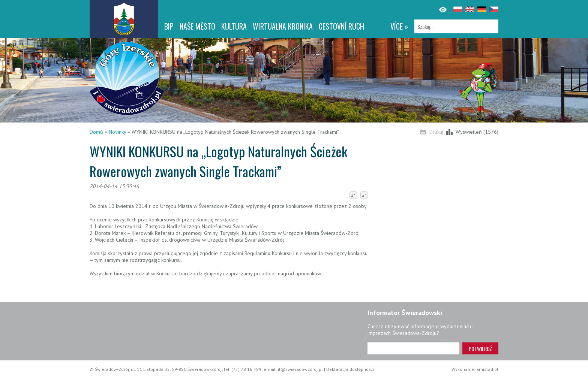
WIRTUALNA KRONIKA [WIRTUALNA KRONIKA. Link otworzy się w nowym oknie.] (283, 26)
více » (399, 26)
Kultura (234, 26)
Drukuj (436, 132)
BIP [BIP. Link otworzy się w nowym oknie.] (169, 26)
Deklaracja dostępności (350, 369)
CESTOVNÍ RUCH (341, 26)
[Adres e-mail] (413, 348)
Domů (96, 132)
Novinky (117, 132)
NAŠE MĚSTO (197, 26)
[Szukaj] (456, 26)
